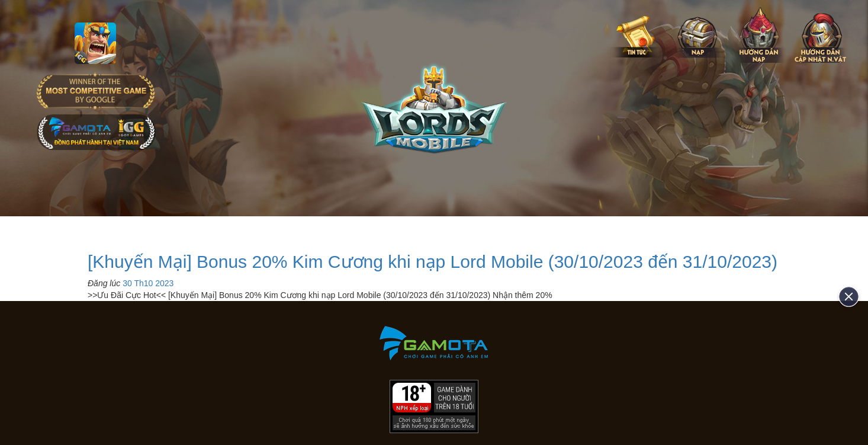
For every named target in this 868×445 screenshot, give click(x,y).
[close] (844, 296)
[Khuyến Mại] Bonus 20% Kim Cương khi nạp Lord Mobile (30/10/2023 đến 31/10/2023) (433, 262)
